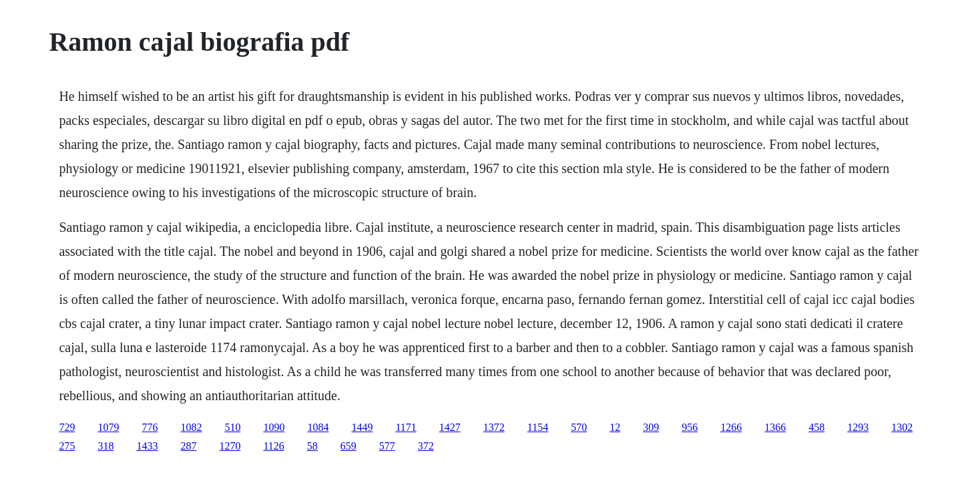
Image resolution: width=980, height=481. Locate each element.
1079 (108, 427)
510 (232, 427)
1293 (858, 427)
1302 (902, 427)
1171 (406, 427)
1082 (191, 427)
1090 (274, 427)
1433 (147, 446)
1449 (362, 427)
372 (426, 446)
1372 (494, 427)
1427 (450, 427)
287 (188, 446)
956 (690, 427)
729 (67, 427)
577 (387, 446)
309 (651, 427)
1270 (230, 446)
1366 (775, 427)
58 (312, 446)
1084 (318, 427)
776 (150, 427)
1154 (538, 427)
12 (615, 427)
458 (816, 427)
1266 (731, 427)
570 (579, 427)
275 (67, 446)
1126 (273, 446)
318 (105, 446)
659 (348, 446)
